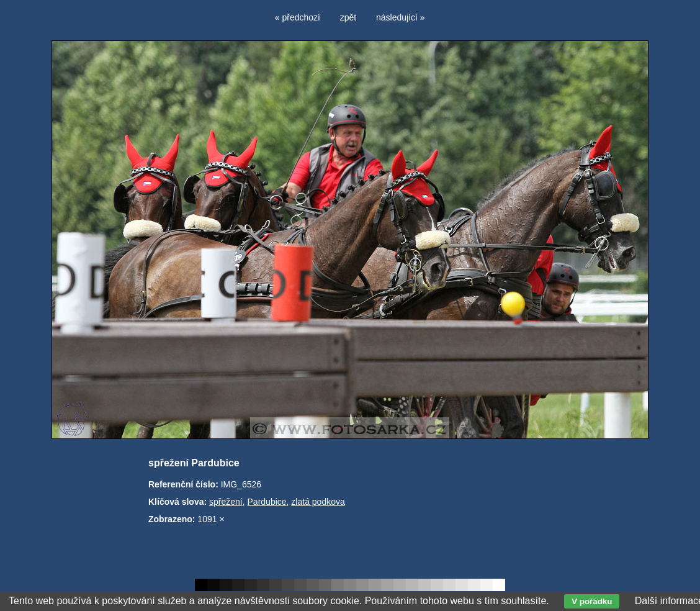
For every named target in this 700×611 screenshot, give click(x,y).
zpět (348, 17)
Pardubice (267, 502)
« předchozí (298, 17)
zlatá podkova (318, 502)
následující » (401, 17)
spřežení (226, 502)
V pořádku (592, 601)
